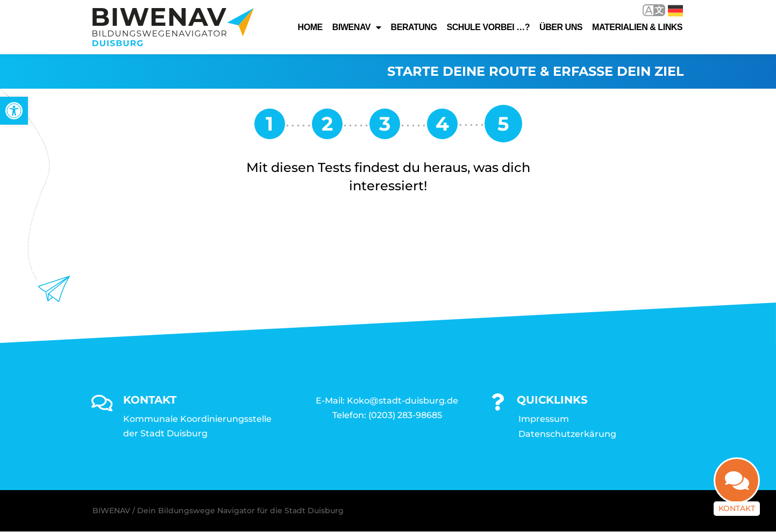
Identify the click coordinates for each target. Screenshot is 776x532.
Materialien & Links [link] (637, 27)
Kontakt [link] (737, 508)
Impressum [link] (544, 419)
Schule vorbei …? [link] (488, 27)
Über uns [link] (561, 27)
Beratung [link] (414, 27)
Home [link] (310, 27)
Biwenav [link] (357, 27)
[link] (14, 111)
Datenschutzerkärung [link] (567, 434)
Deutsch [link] (675, 11)
